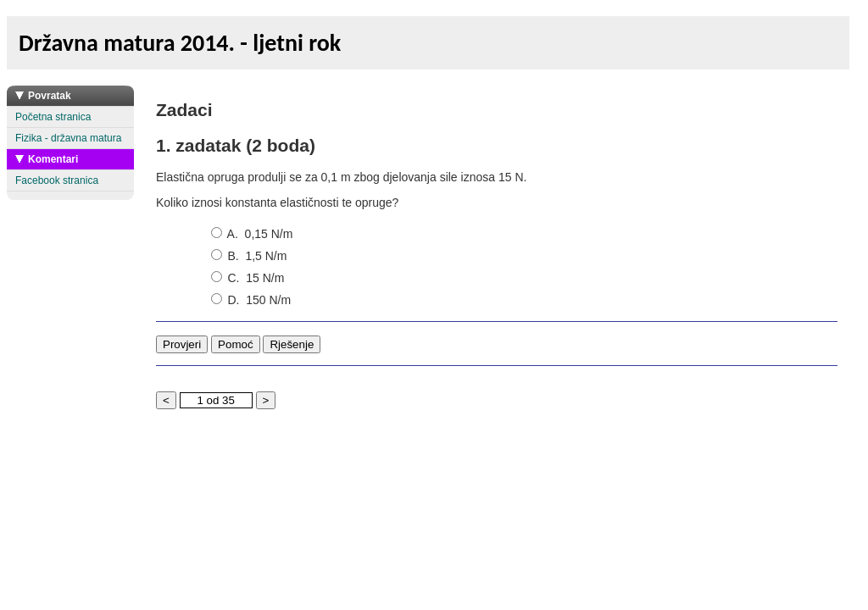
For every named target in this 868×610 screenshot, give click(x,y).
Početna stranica (53, 117)
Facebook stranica (57, 180)
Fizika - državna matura (68, 138)
